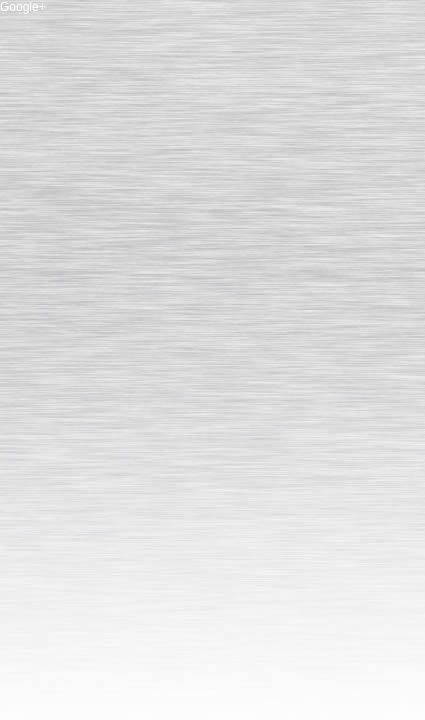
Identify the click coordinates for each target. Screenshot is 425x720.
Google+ (23, 7)
